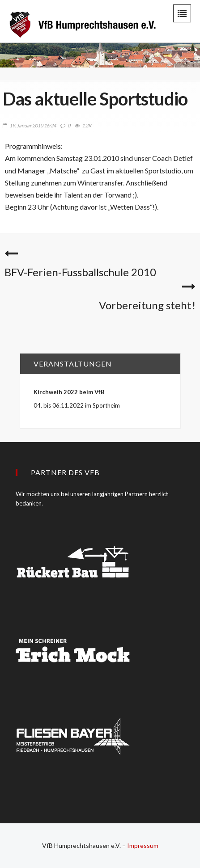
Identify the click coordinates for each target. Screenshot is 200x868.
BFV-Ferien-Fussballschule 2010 (80, 272)
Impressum (143, 845)
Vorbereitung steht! (147, 305)
